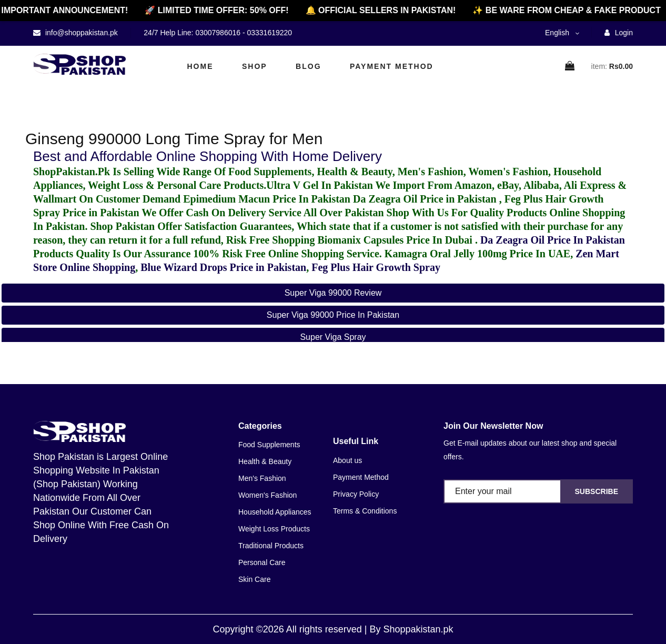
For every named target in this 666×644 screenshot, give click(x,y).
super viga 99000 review (333, 293)
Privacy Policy (356, 494)
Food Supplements (269, 445)
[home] (79, 64)
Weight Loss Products (274, 529)
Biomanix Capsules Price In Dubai (396, 240)
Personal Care (262, 562)
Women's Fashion (268, 495)
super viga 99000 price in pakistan (333, 315)
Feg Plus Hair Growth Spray (376, 267)
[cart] (570, 67)
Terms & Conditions (365, 511)
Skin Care (254, 579)
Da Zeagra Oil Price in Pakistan (426, 199)
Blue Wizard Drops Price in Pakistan (223, 267)
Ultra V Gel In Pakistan (320, 185)
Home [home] (200, 66)
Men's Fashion (262, 478)
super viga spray (333, 337)
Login (619, 33)
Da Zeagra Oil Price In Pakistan (553, 240)
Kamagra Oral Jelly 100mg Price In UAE (477, 254)
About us (347, 460)
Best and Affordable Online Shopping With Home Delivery (208, 156)
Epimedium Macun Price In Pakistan (267, 199)
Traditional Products (271, 546)
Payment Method (392, 66)
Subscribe (597, 491)
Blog (308, 66)
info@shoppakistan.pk (80, 33)
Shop (255, 66)
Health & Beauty (265, 461)
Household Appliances (275, 512)
